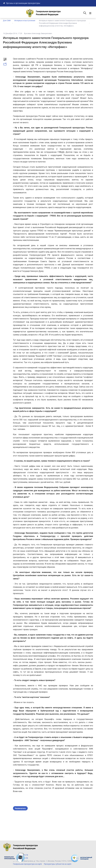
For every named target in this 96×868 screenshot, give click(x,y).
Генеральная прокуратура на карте (27, 864)
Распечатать (20, 808)
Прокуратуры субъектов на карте (58, 864)
